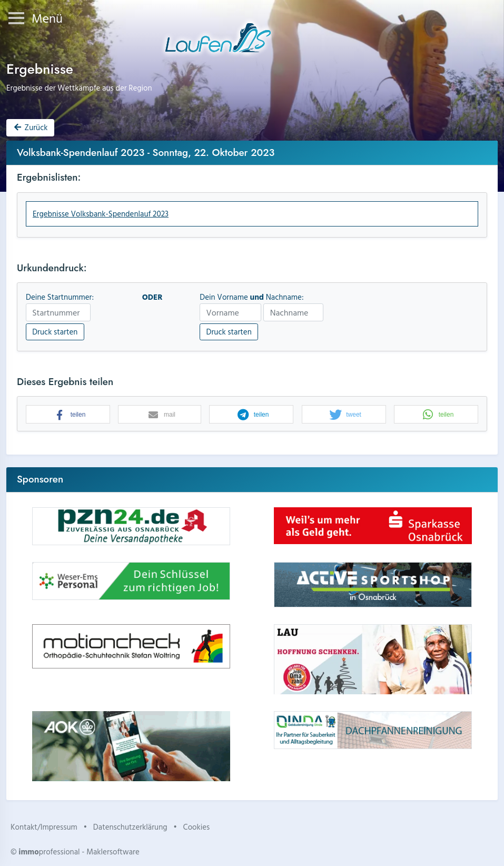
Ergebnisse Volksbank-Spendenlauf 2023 (101, 214)
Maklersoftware (113, 852)
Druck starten (55, 332)
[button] (68, 415)
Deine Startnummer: (60, 297)
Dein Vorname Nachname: (251, 297)
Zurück (30, 127)
